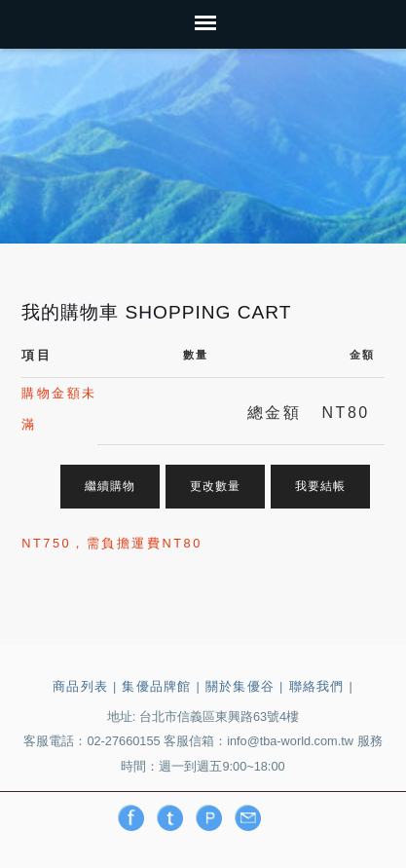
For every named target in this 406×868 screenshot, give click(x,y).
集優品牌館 (156, 686)
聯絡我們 (317, 686)
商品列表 (80, 686)
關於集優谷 (240, 686)
